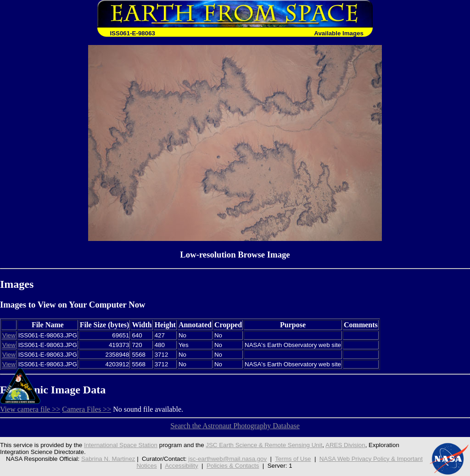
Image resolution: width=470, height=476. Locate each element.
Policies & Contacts (233, 466)
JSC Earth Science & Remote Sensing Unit (264, 445)
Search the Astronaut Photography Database (235, 426)
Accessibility (181, 466)
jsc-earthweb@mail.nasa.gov (227, 459)
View (9, 335)
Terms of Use (293, 459)
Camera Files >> (87, 409)
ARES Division (345, 445)
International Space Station (121, 445)
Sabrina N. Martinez (108, 459)
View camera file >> (30, 409)
